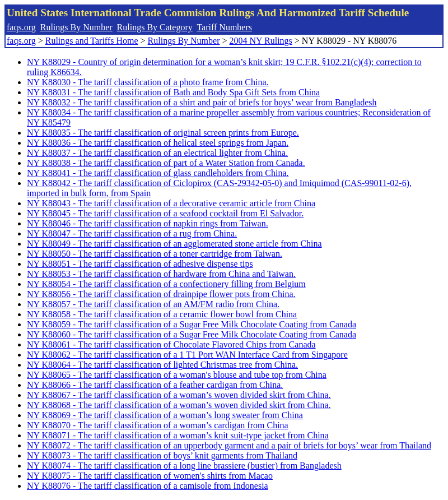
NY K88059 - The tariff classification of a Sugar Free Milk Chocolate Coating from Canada (192, 324)
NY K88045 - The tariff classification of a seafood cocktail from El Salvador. (165, 213)
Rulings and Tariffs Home (92, 41)
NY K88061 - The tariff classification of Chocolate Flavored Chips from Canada (171, 344)
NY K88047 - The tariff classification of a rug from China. (132, 233)
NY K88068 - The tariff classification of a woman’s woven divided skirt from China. (179, 405)
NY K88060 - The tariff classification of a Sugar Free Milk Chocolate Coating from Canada (192, 334)
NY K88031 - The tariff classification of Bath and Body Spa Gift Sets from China (173, 92)
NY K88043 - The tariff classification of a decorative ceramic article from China (171, 203)
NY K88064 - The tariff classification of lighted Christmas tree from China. (162, 365)
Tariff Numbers (224, 27)
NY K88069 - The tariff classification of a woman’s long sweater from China (165, 415)
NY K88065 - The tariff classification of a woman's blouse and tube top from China (177, 375)
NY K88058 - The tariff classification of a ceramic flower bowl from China (162, 314)
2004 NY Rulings (261, 41)
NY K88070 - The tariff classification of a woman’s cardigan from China (158, 425)
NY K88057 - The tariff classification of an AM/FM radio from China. (153, 304)
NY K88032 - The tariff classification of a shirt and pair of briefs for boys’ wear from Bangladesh (202, 102)
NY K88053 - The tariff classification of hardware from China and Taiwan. (161, 274)
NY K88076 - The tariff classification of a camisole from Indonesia (148, 486)
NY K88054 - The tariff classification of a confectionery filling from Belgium (166, 284)
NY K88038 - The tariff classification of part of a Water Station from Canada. (166, 163)
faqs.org (21, 27)
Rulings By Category (155, 27)
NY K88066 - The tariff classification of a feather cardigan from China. (155, 385)
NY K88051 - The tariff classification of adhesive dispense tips (140, 264)
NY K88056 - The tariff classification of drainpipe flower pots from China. (161, 294)
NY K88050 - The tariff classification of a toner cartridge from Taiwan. (155, 254)
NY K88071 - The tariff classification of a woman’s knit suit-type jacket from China (178, 435)
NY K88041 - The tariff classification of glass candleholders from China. (158, 173)
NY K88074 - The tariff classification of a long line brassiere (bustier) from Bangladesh (184, 466)
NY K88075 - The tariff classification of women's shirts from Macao (150, 476)
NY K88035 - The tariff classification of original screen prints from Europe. (163, 133)
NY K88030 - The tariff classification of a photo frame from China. (148, 82)
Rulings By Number (76, 27)
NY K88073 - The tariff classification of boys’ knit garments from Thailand (162, 455)
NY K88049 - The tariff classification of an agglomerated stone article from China (174, 244)
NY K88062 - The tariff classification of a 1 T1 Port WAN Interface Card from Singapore (187, 355)
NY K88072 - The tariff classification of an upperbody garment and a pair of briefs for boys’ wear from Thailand (229, 445)
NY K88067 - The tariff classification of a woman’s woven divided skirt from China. (179, 395)
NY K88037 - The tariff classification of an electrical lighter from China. (157, 153)
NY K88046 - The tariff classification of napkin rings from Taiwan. (148, 223)
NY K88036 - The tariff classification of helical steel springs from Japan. (158, 143)
